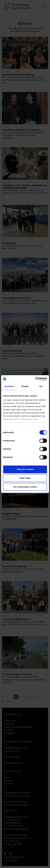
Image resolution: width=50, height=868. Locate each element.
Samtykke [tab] (9, 386)
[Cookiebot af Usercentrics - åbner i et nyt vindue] (36, 379)
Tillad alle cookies (25, 469)
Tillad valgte (25, 478)
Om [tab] (41, 386)
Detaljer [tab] (25, 386)
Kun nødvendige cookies (25, 487)
